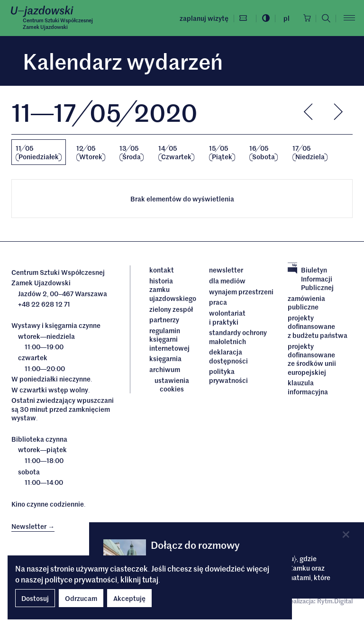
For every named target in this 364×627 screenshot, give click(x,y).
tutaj (150, 579)
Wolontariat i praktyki (227, 317)
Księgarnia (166, 358)
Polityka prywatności (228, 375)
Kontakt (162, 270)
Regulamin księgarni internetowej (169, 339)
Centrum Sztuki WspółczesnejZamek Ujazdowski (58, 24)
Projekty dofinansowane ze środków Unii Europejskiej (312, 359)
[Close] (346, 534)
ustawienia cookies (172, 384)
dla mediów (227, 281)
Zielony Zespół (171, 309)
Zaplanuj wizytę (202, 18)
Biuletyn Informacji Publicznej (311, 278)
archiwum (165, 369)
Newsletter (226, 270)
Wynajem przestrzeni (241, 291)
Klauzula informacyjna (308, 386)
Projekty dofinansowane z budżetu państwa (318, 326)
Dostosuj (35, 598)
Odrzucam (81, 598)
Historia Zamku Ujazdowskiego (172, 289)
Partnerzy (164, 319)
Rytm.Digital (335, 601)
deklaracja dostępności (228, 356)
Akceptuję (129, 598)
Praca (218, 302)
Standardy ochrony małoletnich (238, 337)
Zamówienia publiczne (306, 303)
